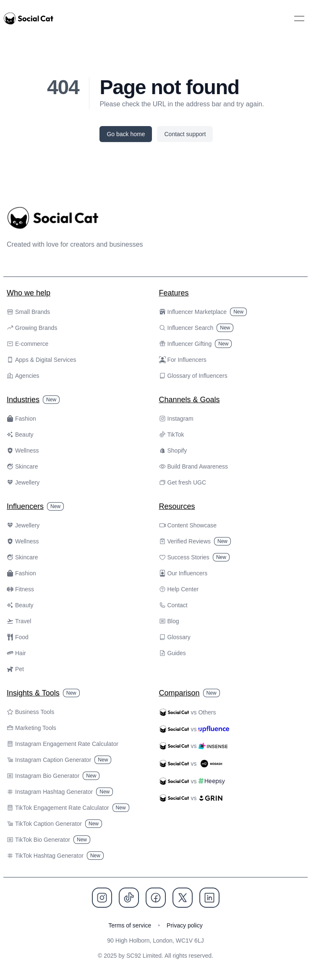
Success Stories (194, 557)
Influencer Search (196, 328)
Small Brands (28, 312)
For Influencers (183, 360)
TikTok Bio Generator (48, 840)
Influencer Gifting (196, 344)
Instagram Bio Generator (53, 776)
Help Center (179, 589)
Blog (169, 621)
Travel (19, 621)
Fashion (21, 419)
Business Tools (30, 712)
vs (194, 729)
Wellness (23, 450)
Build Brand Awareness (194, 466)
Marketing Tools (31, 728)
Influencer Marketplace (203, 312)
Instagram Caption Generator (59, 760)
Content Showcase (188, 525)
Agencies (23, 376)
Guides (172, 653)
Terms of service (130, 925)
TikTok (172, 435)
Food (18, 637)
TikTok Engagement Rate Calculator (68, 808)
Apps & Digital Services (42, 360)
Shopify (173, 450)
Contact (173, 605)
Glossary (175, 637)
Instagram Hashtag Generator (60, 792)
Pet (15, 669)
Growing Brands (32, 328)
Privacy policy (185, 925)
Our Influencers (183, 573)
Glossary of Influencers (193, 376)
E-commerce (27, 344)
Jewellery (23, 482)
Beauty (20, 435)
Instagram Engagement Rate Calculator (63, 744)
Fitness (20, 589)
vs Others (188, 712)
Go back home (126, 134)
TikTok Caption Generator (54, 824)
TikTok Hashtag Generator (55, 856)
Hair (16, 653)
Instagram (176, 419)
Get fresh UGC (183, 482)
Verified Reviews (195, 541)
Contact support (185, 134)
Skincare (22, 466)
